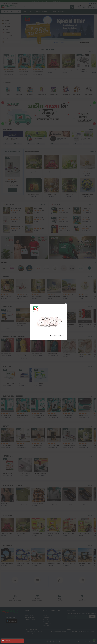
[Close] (66, 304)
